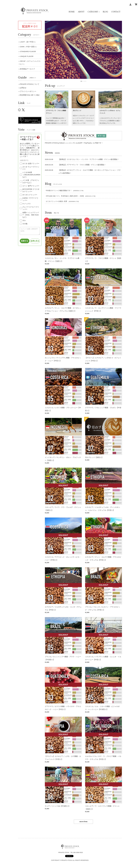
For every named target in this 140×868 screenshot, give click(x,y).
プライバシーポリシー (28, 91)
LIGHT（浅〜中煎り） (28, 42)
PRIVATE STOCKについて (30, 84)
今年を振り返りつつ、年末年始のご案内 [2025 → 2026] (65, 196)
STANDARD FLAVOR (28, 51)
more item (83, 822)
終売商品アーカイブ (27, 69)
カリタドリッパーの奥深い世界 (56, 201)
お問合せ (23, 88)
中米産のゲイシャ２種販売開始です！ (59, 191)
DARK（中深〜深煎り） (29, 47)
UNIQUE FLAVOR (27, 56)
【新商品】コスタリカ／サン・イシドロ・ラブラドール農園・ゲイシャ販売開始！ (89, 159)
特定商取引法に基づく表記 (30, 95)
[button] (94, 12)
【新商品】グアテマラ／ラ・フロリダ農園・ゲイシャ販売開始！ (82, 165)
